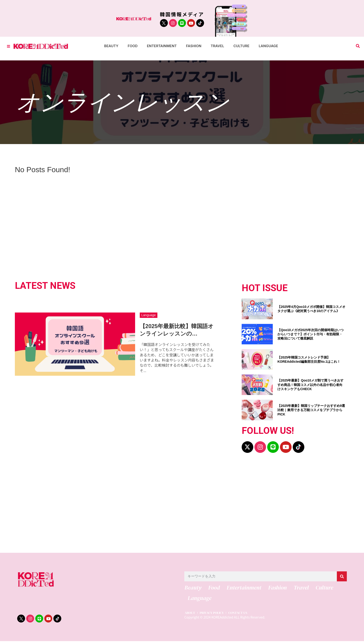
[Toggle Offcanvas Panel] (8, 46)
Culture (241, 46)
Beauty (111, 46)
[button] (358, 46)
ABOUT (190, 614)
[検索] (342, 576)
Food (133, 46)
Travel (217, 46)
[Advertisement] (156, 505)
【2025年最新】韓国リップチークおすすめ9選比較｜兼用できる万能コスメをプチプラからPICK (311, 410)
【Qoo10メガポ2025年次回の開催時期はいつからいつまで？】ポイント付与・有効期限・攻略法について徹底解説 (310, 334)
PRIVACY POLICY (213, 614)
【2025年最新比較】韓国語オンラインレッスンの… (177, 330)
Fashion (194, 46)
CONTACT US (240, 614)
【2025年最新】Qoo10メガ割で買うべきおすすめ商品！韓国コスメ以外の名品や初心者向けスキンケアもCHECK (310, 385)
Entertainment (162, 46)
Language (268, 46)
